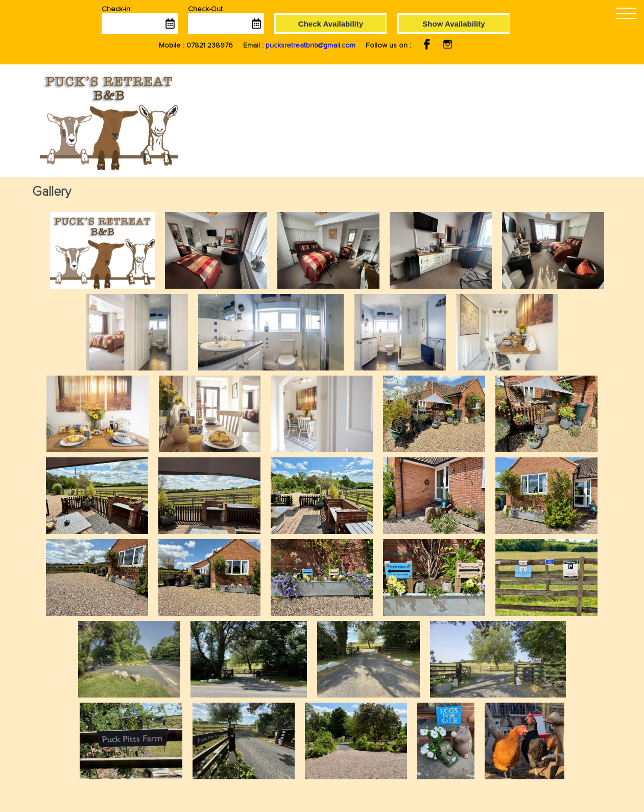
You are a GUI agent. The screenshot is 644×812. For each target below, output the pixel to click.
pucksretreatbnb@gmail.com (311, 45)
